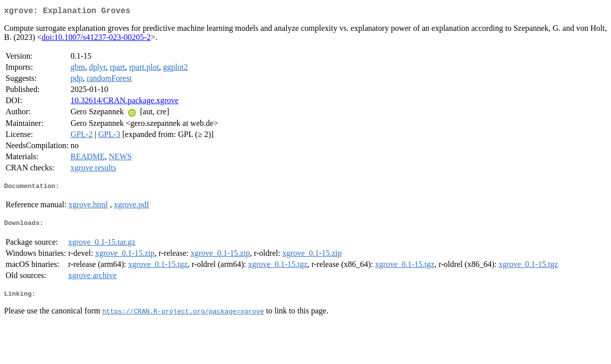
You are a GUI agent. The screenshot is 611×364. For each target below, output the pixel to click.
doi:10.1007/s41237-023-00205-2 (96, 39)
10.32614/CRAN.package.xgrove (124, 102)
